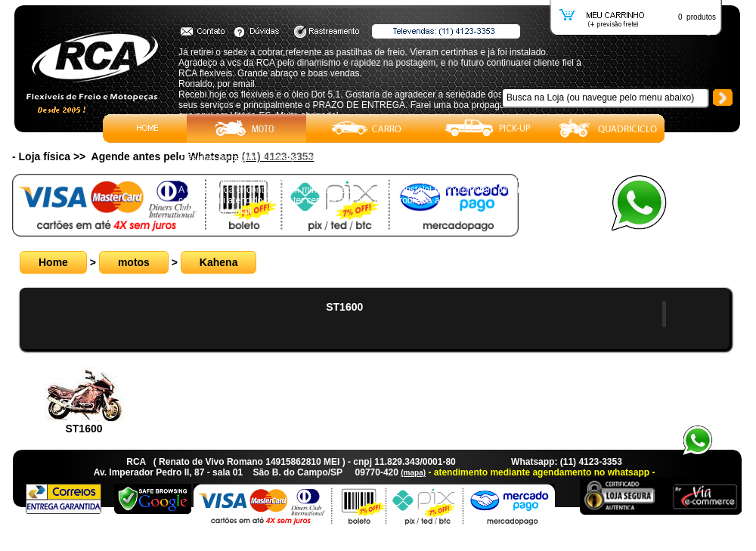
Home (53, 262)
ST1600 (344, 307)
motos (134, 262)
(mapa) (413, 473)
